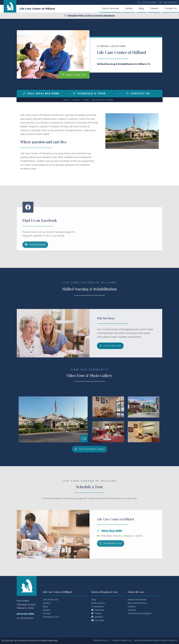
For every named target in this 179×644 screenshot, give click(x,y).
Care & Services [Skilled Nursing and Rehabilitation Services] (110, 357)
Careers (154, 8)
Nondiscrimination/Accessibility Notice (156, 641)
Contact (47, 613)
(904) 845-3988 (112, 542)
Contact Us (170, 8)
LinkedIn (97, 617)
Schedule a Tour (89, 94)
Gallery (129, 8)
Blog (141, 8)
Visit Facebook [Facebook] (35, 256)
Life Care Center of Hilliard (37, 9)
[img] (24, 93)
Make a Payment (168, 2)
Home (66, 100)
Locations (76, 100)
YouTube (98, 620)
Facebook (98, 610)
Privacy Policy (101, 641)
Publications (98, 607)
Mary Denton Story (137, 603)
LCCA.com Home (147, 2)
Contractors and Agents (140, 613)
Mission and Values (137, 600)
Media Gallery (98, 603)
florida (86, 100)
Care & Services (110, 8)
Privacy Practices (122, 641)
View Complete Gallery (89, 460)
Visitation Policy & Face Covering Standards (89, 16)
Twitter (97, 613)
